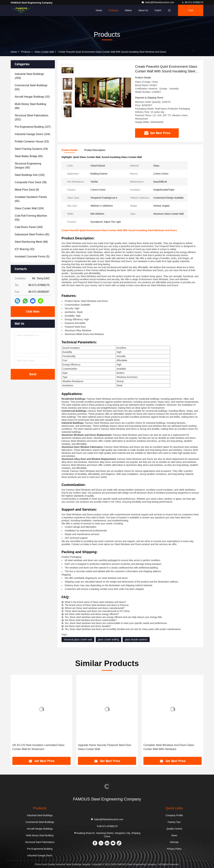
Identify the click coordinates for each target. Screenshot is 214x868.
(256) (29, 76)
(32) (32, 97)
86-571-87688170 (192, 2)
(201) (32, 117)
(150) (30, 175)
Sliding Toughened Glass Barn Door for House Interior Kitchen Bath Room (40, 747)
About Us (143, 10)
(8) (27, 190)
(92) (31, 199)
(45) (32, 234)
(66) (31, 242)
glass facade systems (136, 640)
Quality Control (174, 829)
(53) (32, 141)
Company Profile (174, 815)
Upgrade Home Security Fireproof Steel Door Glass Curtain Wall (170, 747)
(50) (31, 87)
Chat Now (33, 312)
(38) (31, 182)
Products (113, 10)
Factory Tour (174, 822)
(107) (33, 127)
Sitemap (174, 842)
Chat (191, 10)
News (174, 835)
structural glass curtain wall (78, 640)
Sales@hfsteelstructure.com (158, 2)
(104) (32, 134)
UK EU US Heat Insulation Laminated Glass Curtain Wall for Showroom (104, 747)
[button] (68, 116)
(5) (32, 256)
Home (99, 10)
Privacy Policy (174, 849)
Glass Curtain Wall (44, 52)
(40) (28, 166)
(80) (30, 106)
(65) (29, 156)
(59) (31, 218)
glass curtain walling (108, 640)
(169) (29, 227)
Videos (128, 10)
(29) (31, 149)
